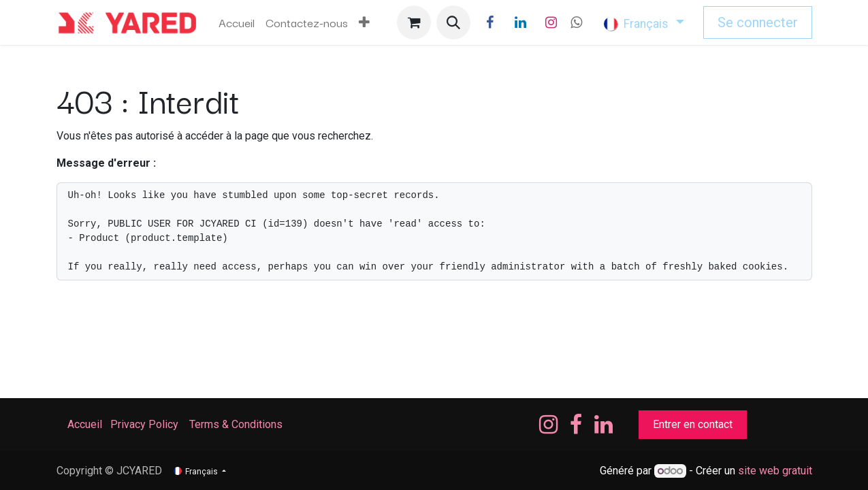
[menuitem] (237, 22)
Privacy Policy (144, 424)
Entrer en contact (693, 424)
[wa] (576, 22)
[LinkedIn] (520, 22)
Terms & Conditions (237, 424)
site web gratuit (775, 471)
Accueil (85, 424)
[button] (453, 22)
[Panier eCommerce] (414, 22)
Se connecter (758, 22)
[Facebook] (489, 22)
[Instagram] (551, 22)
